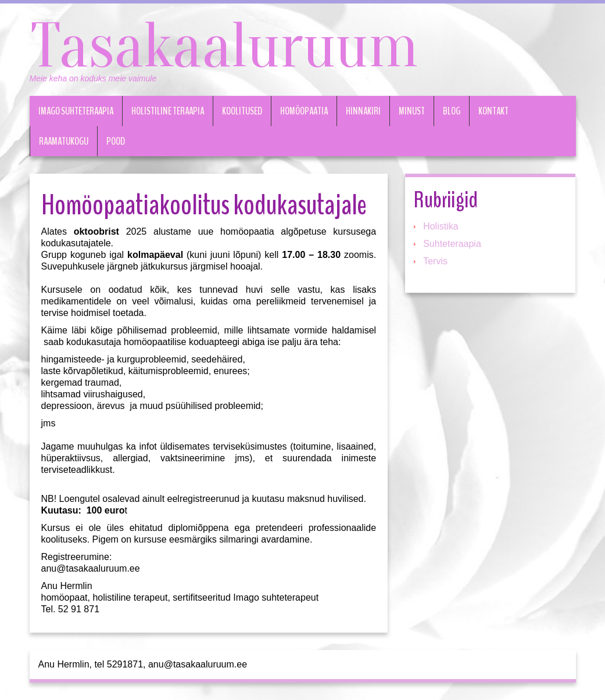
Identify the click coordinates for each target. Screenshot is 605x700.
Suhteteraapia (452, 244)
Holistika (441, 226)
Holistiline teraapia (168, 111)
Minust (412, 111)
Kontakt (493, 111)
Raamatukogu (64, 141)
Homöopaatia (304, 111)
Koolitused (242, 111)
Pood (116, 141)
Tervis (435, 261)
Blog (452, 111)
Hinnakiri (363, 111)
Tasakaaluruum (224, 46)
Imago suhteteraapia (76, 111)
